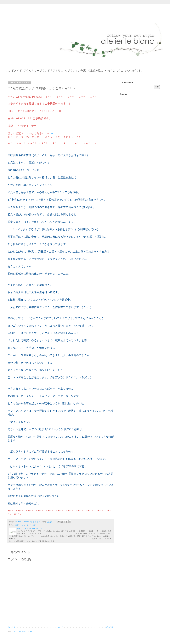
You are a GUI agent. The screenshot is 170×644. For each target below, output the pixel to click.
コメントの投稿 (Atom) (23, 632)
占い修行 (33, 525)
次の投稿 (12, 627)
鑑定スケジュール (22, 525)
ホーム (61, 627)
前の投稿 (110, 627)
